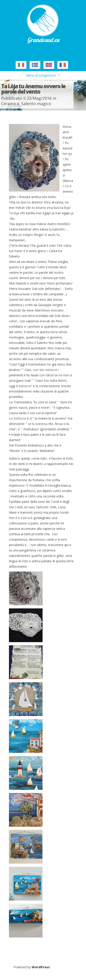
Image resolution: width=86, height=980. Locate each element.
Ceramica (10, 104)
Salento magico (36, 104)
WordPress (41, 967)
